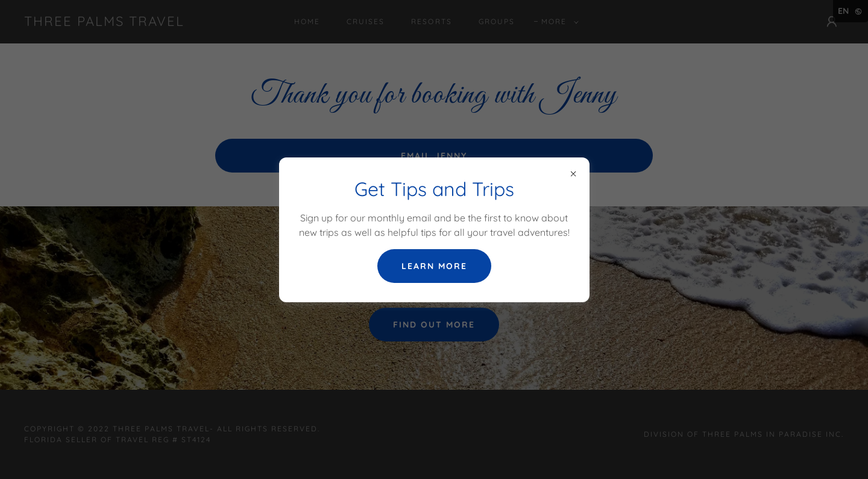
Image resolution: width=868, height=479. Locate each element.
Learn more (434, 266)
